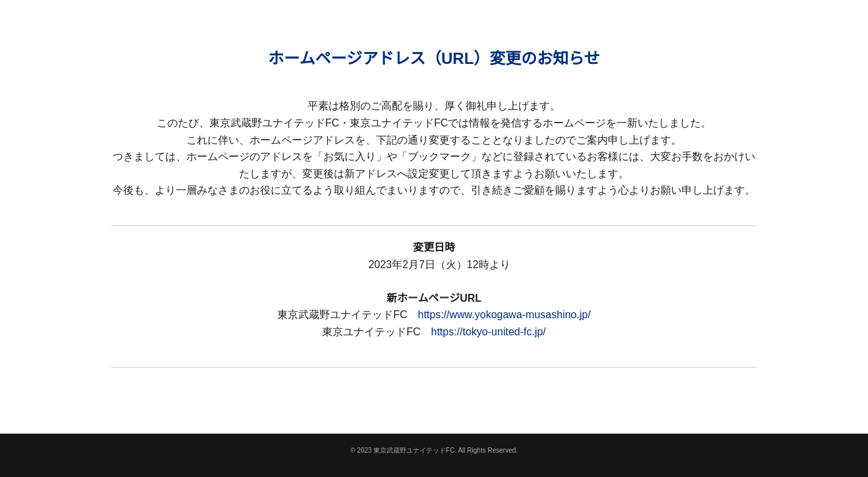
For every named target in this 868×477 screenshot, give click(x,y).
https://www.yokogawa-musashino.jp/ (504, 315)
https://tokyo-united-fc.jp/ (489, 332)
